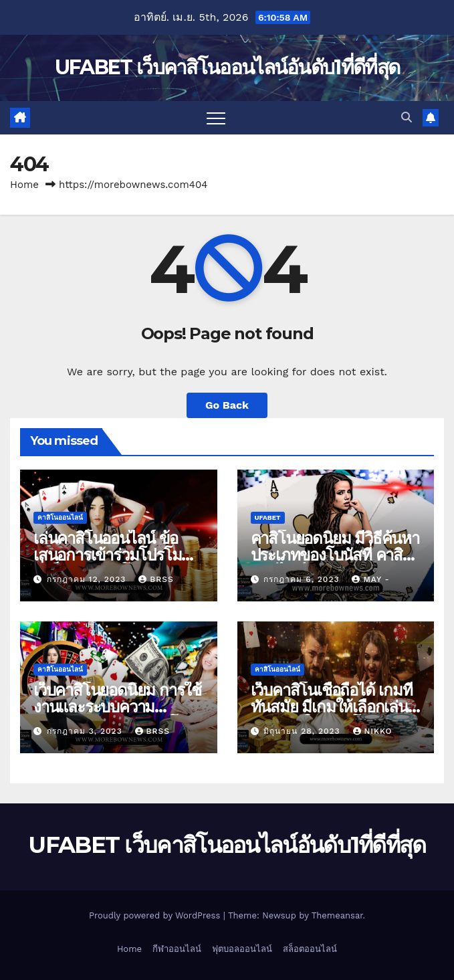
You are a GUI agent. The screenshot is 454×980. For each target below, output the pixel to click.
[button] (407, 117)
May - (370, 579)
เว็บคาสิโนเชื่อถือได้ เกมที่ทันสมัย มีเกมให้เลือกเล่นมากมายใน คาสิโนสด (332, 707)
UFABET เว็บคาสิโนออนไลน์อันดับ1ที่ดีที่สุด (227, 67)
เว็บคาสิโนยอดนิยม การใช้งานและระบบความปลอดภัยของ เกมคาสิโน (117, 707)
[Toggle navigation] (216, 118)
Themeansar (337, 915)
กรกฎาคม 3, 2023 (86, 731)
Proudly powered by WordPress (156, 915)
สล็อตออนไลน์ (310, 949)
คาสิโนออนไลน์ (60, 517)
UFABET (268, 517)
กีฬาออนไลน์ (177, 949)
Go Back (227, 405)
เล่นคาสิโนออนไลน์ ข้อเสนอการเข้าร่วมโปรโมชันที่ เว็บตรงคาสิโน (117, 555)
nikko (373, 731)
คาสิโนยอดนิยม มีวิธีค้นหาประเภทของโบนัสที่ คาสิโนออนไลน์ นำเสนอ (336, 555)
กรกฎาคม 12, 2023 (88, 579)
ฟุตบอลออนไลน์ (242, 949)
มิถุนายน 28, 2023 (303, 731)
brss (156, 579)
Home (24, 185)
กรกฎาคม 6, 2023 (303, 579)
